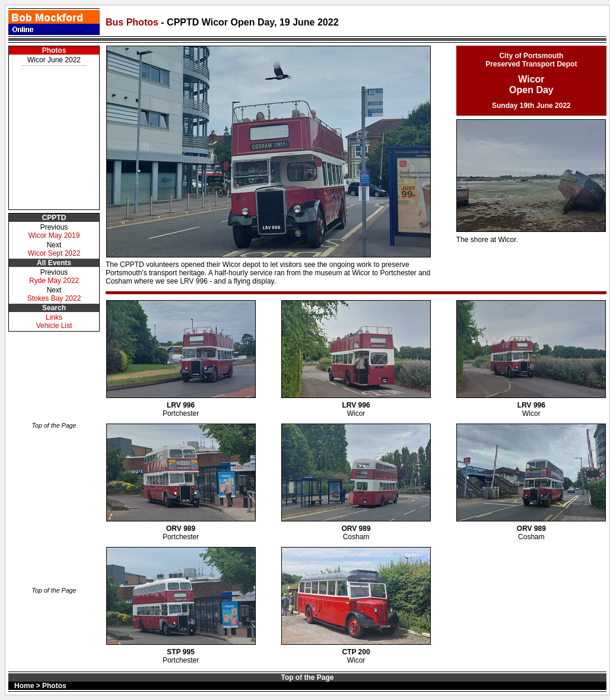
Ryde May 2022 (54, 281)
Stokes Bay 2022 (54, 298)
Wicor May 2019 (54, 236)
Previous (54, 227)
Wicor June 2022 (54, 60)
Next (54, 290)
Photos (54, 50)
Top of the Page (54, 425)
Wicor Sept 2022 (54, 253)
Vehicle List (54, 326)
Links (54, 317)
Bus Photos (133, 22)
